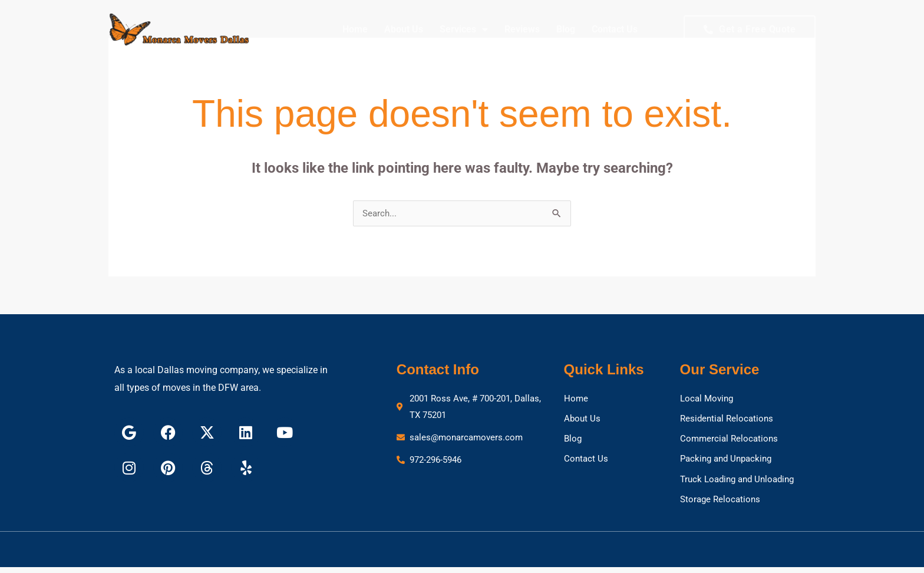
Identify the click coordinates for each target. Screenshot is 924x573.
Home (355, 29)
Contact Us (615, 29)
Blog (566, 29)
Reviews (522, 29)
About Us (404, 29)
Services (464, 29)
